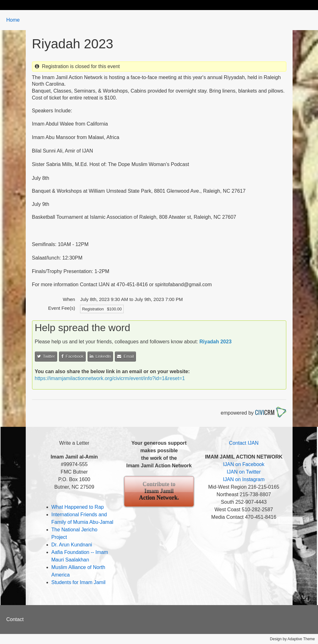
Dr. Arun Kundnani (72, 545)
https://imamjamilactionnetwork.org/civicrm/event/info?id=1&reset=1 (110, 378)
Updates (83, 5)
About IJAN (184, 5)
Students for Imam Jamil (79, 582)
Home (19, 5)
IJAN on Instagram (244, 479)
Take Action (118, 5)
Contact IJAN (244, 443)
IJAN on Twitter (244, 472)
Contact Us (257, 5)
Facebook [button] (72, 356)
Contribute (221, 5)
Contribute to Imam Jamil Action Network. (159, 491)
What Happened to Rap (78, 507)
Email (125, 356)
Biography (50, 5)
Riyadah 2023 (215, 342)
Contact (15, 619)
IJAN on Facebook (244, 464)
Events (151, 5)
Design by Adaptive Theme (292, 639)
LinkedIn (100, 356)
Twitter (46, 356)
